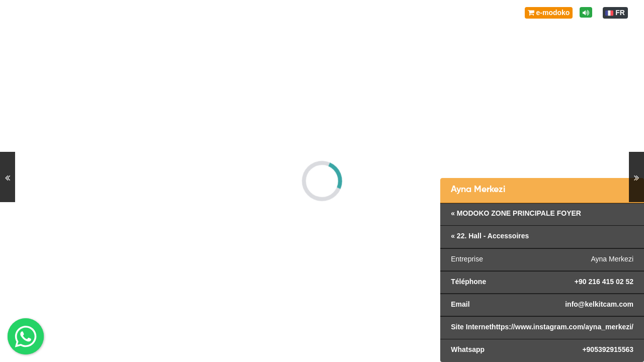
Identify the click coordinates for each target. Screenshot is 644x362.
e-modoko (549, 13)
